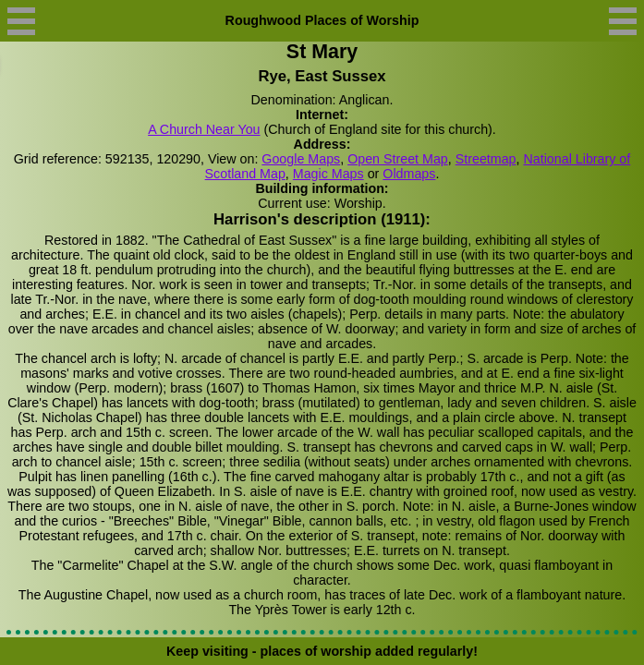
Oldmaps (409, 174)
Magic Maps (328, 174)
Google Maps (301, 159)
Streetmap (486, 159)
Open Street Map (398, 159)
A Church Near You (204, 129)
